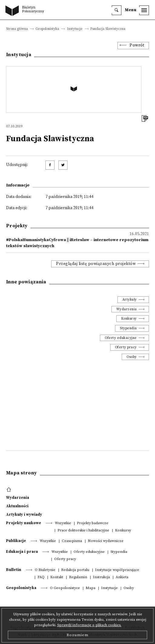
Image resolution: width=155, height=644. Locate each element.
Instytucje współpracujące (117, 570)
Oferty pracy (126, 347)
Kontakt (57, 577)
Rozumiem (77, 635)
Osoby (132, 357)
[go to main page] (26, 11)
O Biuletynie (45, 570)
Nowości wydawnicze (106, 541)
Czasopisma (72, 541)
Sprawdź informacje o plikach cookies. (89, 625)
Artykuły (130, 300)
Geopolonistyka (21, 588)
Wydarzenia (127, 309)
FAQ (41, 577)
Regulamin (78, 577)
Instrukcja (101, 577)
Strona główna (17, 29)
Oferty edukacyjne (121, 338)
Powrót (137, 45)
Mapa (91, 588)
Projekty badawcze (93, 523)
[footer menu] (10, 490)
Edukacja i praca (22, 552)
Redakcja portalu (75, 570)
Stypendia (128, 328)
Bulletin (14, 570)
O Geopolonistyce (65, 588)
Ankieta (122, 577)
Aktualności (17, 506)
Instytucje (75, 29)
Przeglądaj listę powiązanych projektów (96, 264)
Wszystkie (63, 523)
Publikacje (16, 541)
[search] (117, 10)
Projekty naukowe (24, 523)
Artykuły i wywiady (24, 515)
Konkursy (129, 319)
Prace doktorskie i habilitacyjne (83, 531)
